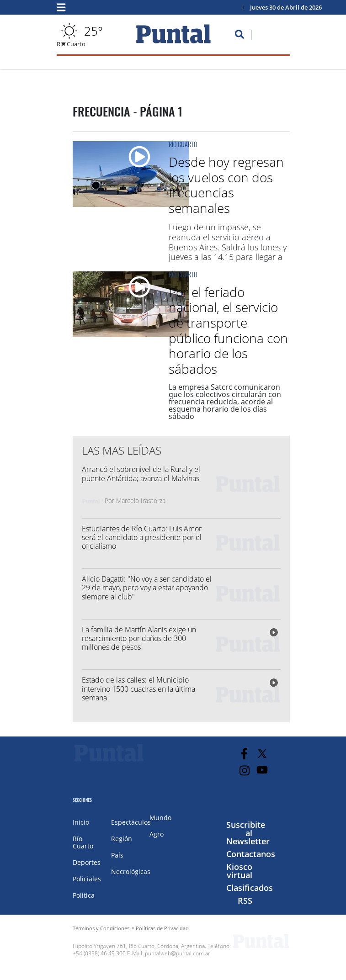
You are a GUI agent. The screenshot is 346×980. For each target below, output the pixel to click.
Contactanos (251, 854)
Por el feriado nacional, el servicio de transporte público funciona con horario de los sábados (228, 330)
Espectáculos (131, 822)
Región (122, 839)
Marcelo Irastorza (141, 501)
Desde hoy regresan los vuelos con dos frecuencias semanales (226, 185)
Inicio (81, 822)
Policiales (87, 879)
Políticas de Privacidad (162, 928)
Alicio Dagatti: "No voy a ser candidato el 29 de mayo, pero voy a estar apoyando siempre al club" (147, 588)
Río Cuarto (183, 144)
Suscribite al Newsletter (248, 833)
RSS (245, 901)
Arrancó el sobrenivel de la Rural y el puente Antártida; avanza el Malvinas (141, 474)
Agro (157, 834)
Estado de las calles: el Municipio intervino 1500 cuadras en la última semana (138, 689)
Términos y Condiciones (101, 928)
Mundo (160, 818)
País (117, 855)
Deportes (87, 862)
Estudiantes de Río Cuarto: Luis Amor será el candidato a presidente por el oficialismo (142, 537)
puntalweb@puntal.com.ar (178, 953)
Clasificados (250, 888)
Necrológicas (131, 871)
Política (84, 895)
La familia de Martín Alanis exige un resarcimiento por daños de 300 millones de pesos (139, 638)
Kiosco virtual (239, 871)
